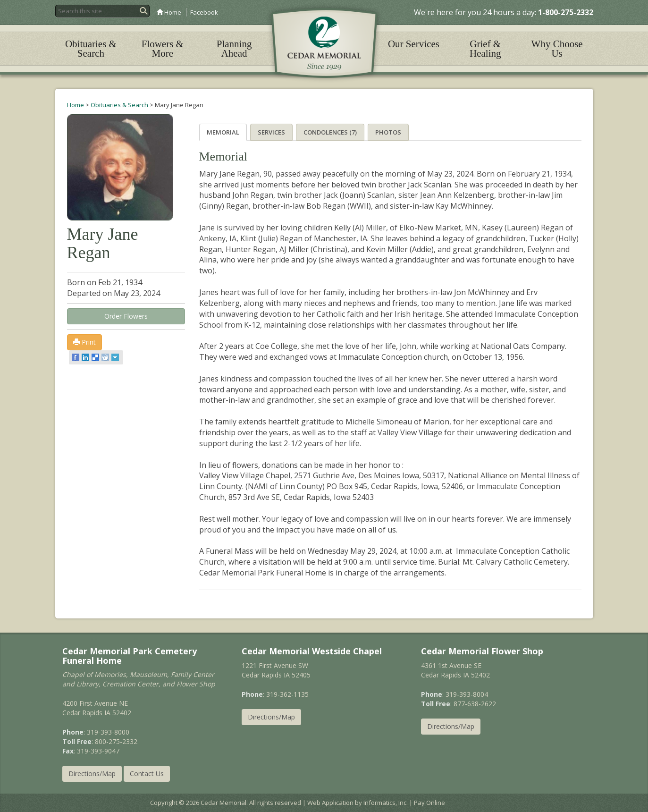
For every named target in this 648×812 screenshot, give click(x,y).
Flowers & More (163, 49)
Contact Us (147, 774)
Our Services (414, 44)
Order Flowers (126, 316)
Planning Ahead (234, 49)
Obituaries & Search (91, 49)
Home (169, 12)
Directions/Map (92, 774)
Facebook (204, 12)
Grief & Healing (485, 49)
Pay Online (429, 803)
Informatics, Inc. (386, 803)
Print (84, 342)
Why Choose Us (557, 49)
